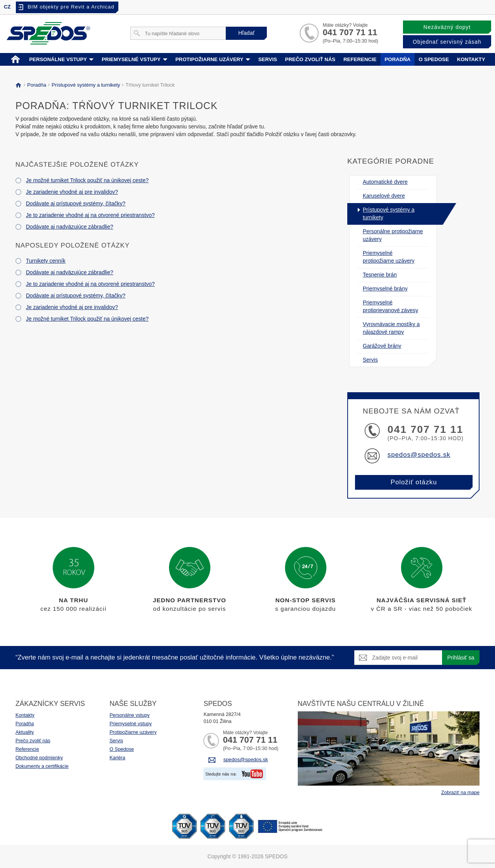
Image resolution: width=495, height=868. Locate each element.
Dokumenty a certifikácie (42, 766)
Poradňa (397, 59)
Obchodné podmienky (39, 758)
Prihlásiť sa (461, 658)
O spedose (434, 59)
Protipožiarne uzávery (213, 59)
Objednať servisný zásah (447, 42)
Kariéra (117, 758)
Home (15, 59)
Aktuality (25, 732)
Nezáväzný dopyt (447, 27)
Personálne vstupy (61, 59)
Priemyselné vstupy (135, 59)
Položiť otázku (414, 482)
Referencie (360, 59)
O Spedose (122, 749)
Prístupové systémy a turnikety (85, 85)
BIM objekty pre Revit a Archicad (71, 7)
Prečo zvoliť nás (310, 59)
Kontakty (471, 59)
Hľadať (247, 33)
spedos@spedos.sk (419, 455)
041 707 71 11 (350, 32)
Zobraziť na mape (460, 793)
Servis (268, 59)
